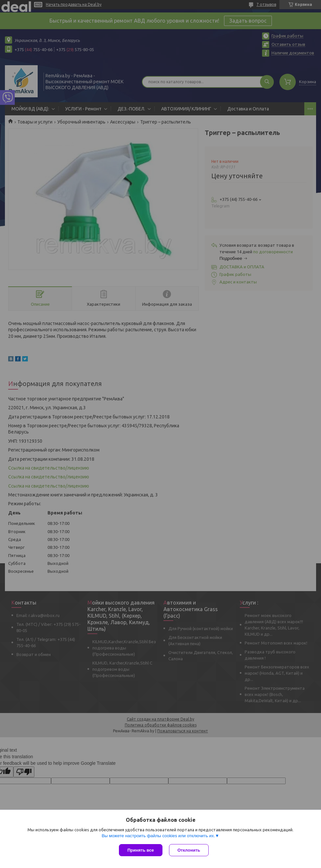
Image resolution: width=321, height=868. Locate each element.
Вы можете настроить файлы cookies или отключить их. (158, 836)
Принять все (141, 850)
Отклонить (189, 850)
